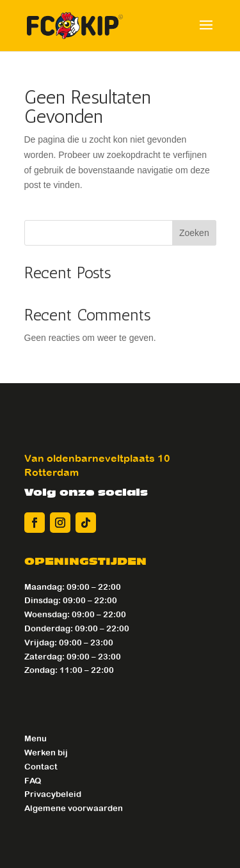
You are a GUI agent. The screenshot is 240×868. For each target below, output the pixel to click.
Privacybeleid (53, 794)
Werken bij (46, 753)
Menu (36, 738)
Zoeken (194, 233)
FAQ (33, 781)
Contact (41, 767)
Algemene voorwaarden (74, 808)
